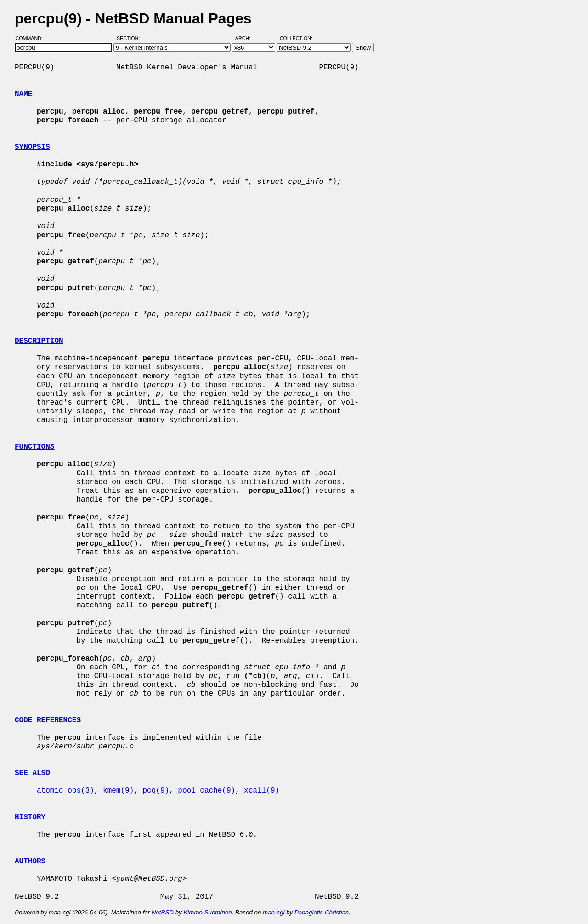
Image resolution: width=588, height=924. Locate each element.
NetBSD (163, 912)
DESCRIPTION (39, 341)
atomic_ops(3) (65, 791)
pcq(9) (156, 791)
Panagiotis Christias (322, 912)
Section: (130, 38)
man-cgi (274, 912)
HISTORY (30, 817)
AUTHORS (30, 861)
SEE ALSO (32, 773)
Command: (32, 38)
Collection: (296, 38)
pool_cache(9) (206, 791)
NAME (23, 94)
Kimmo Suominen (207, 912)
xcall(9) (262, 791)
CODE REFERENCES (48, 720)
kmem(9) (118, 791)
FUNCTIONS (34, 447)
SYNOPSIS (32, 147)
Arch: (247, 38)
